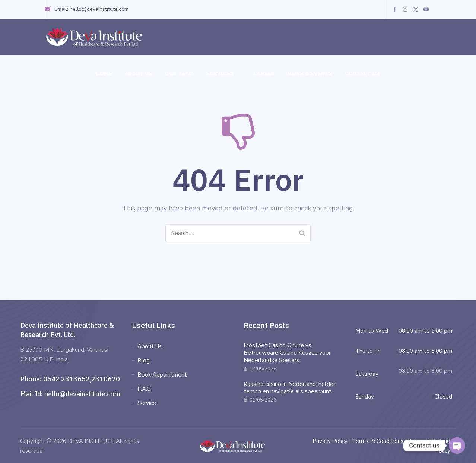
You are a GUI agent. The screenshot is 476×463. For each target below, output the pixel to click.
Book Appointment (162, 375)
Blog (144, 361)
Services (223, 73)
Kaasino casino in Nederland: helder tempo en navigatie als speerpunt (289, 388)
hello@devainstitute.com (82, 394)
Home (104, 73)
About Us (138, 73)
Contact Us (362, 73)
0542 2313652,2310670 (82, 379)
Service (147, 403)
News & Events (310, 73)
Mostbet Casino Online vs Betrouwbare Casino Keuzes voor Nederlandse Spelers (287, 353)
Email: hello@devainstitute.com (87, 9)
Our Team (179, 73)
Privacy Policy (330, 441)
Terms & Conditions (378, 441)
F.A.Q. (145, 389)
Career (264, 73)
